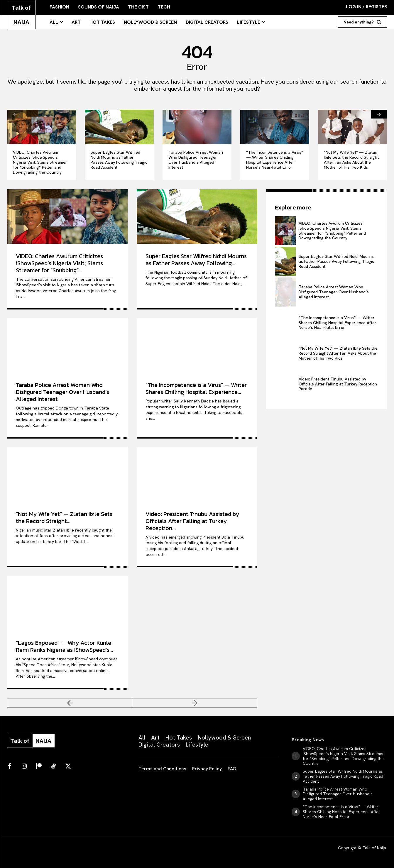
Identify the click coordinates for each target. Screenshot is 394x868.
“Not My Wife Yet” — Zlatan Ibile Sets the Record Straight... (64, 517)
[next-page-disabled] (195, 703)
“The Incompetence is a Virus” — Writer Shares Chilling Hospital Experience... (196, 388)
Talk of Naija (374, 848)
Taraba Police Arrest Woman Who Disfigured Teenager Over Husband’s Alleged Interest (196, 160)
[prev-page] (15, 114)
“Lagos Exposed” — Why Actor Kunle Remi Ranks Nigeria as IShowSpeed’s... (64, 646)
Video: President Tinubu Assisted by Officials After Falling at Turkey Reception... (192, 521)
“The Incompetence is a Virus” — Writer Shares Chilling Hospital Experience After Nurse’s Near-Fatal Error (275, 160)
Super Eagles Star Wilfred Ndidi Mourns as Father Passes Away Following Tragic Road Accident (119, 160)
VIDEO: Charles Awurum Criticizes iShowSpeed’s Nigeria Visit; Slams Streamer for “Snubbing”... (59, 263)
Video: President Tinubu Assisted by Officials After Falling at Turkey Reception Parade (338, 384)
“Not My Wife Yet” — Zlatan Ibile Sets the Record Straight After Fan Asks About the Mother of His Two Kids (351, 160)
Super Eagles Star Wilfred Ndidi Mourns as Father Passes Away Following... (196, 260)
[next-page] (379, 114)
